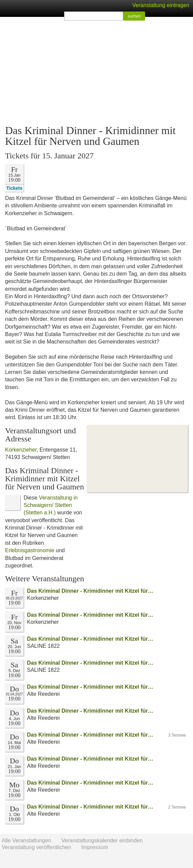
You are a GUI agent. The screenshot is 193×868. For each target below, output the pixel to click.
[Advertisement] (96, 71)
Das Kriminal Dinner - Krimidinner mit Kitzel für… (90, 591)
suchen (134, 16)
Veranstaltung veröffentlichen (36, 847)
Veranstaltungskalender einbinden (102, 840)
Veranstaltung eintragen (161, 5)
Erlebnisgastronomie (30, 550)
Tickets (15, 188)
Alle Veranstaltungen (26, 840)
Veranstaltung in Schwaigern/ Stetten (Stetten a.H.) (51, 505)
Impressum (95, 847)
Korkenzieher (21, 450)
